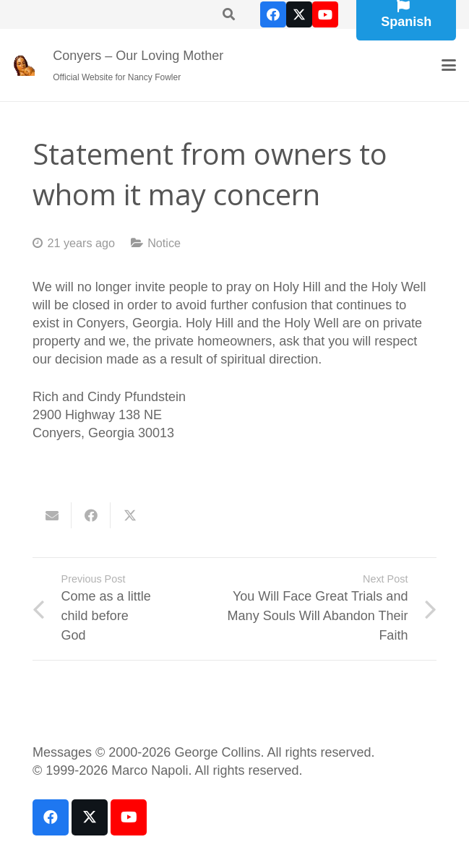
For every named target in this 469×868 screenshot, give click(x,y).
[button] (449, 65)
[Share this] (91, 515)
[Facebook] (273, 14)
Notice (164, 243)
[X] (299, 14)
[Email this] (52, 515)
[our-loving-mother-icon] (24, 65)
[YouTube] (325, 14)
